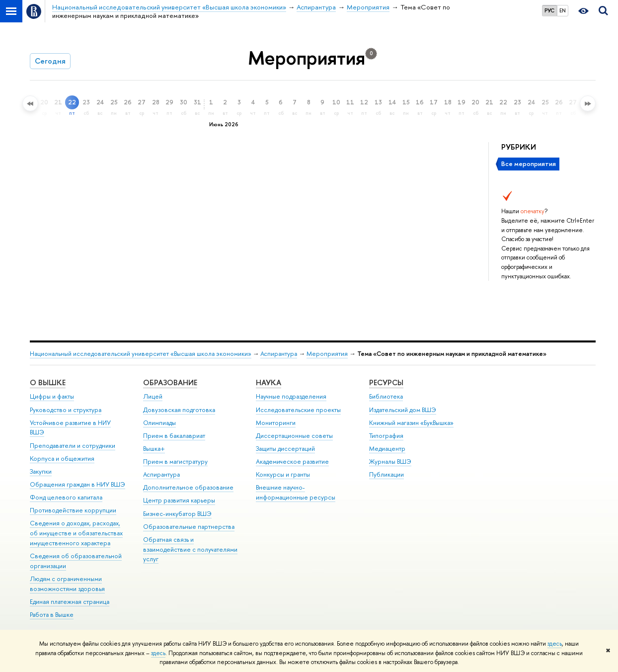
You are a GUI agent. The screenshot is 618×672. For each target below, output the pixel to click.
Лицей (153, 396)
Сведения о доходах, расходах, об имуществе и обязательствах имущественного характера (76, 533)
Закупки (41, 471)
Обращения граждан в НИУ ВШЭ (77, 484)
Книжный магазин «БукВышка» (411, 423)
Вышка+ (154, 449)
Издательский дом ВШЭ (403, 410)
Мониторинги (276, 423)
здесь (555, 644)
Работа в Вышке (52, 615)
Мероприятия (327, 354)
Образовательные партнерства (189, 527)
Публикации (386, 474)
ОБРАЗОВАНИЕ (170, 382)
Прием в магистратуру (175, 462)
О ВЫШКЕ (48, 382)
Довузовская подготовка (179, 410)
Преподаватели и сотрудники (73, 446)
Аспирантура (279, 354)
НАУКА (269, 382)
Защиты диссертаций (285, 449)
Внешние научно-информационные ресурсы (296, 492)
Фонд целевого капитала (66, 497)
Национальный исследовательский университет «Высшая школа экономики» (141, 354)
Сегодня (50, 61)
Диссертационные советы (294, 436)
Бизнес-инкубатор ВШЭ (177, 514)
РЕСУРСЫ (386, 382)
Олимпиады (159, 423)
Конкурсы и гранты (283, 474)
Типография (386, 436)
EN (563, 10)
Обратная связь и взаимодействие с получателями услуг (190, 549)
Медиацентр (387, 449)
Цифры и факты (52, 396)
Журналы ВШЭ (390, 462)
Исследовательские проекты (298, 410)
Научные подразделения (291, 396)
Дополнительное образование (188, 487)
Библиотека (386, 396)
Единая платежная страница (70, 602)
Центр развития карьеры (179, 500)
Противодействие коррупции (73, 510)
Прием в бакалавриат (174, 436)
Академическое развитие (292, 462)
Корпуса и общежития (62, 459)
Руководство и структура (66, 410)
